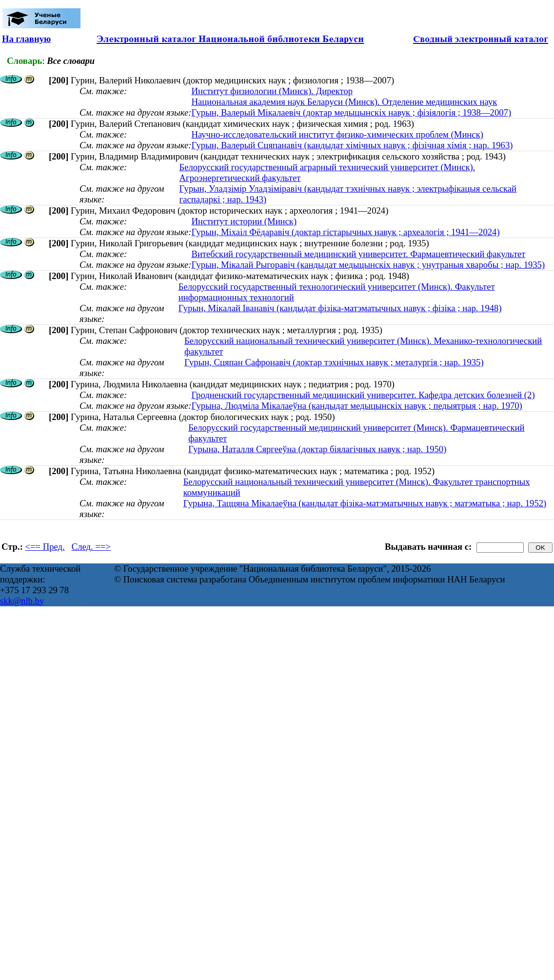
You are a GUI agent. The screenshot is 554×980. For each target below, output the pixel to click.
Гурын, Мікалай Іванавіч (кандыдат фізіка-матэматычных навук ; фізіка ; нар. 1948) (340, 308)
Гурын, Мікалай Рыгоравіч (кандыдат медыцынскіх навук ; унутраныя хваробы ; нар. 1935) (368, 265)
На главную (26, 39)
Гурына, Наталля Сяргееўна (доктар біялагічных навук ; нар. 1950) (317, 449)
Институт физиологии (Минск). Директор (272, 91)
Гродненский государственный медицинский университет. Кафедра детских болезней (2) (363, 395)
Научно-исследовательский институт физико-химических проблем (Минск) (337, 134)
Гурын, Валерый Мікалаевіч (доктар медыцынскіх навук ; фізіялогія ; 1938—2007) (351, 112)
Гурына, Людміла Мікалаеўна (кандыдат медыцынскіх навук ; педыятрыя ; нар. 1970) (356, 406)
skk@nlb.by (22, 601)
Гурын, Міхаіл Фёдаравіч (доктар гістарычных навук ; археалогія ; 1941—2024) (345, 232)
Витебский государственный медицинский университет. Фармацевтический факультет (358, 254)
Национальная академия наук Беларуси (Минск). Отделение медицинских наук (344, 102)
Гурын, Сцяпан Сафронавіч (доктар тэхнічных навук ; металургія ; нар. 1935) (334, 362)
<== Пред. (45, 547)
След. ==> (91, 547)
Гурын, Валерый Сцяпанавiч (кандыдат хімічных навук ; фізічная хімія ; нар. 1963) (352, 145)
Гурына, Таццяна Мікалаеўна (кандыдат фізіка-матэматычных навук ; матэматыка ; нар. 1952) (365, 503)
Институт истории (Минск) (244, 221)
